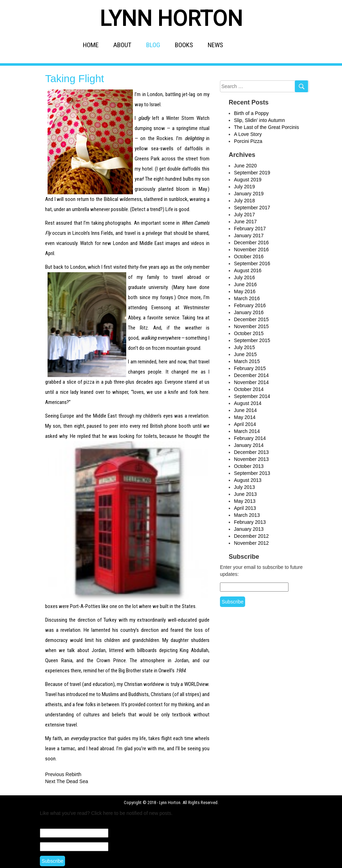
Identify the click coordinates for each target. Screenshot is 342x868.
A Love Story (248, 134)
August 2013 (248, 480)
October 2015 (249, 333)
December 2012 (251, 536)
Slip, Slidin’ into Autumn (259, 120)
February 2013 (250, 522)
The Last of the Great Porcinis (266, 127)
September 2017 (252, 208)
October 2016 (249, 256)
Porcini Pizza (248, 141)
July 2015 (244, 347)
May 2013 (245, 501)
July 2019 (244, 187)
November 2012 (251, 543)
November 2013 (251, 459)
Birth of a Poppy (251, 113)
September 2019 (252, 173)
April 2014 (245, 424)
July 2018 (244, 201)
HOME (91, 45)
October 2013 (249, 466)
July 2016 (244, 277)
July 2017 (244, 215)
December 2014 (251, 375)
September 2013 (252, 473)
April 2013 (245, 508)
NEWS (215, 45)
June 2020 (245, 166)
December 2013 (251, 452)
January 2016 (249, 312)
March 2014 (247, 431)
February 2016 (250, 305)
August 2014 (248, 403)
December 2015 (251, 319)
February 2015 (250, 368)
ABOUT (122, 45)
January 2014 (249, 445)
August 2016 (248, 270)
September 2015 (252, 340)
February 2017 (250, 229)
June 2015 (245, 354)
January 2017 (249, 236)
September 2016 (252, 263)
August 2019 (248, 180)
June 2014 (245, 410)
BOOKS (184, 45)
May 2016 (245, 291)
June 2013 (245, 494)
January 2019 (249, 194)
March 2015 (247, 361)
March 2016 (247, 298)
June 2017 (245, 222)
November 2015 (251, 326)
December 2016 (251, 243)
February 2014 (250, 438)
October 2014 (249, 389)
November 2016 (251, 249)
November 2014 (251, 382)
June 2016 (245, 284)
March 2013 (247, 515)
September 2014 (252, 396)
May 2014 (245, 417)
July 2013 (244, 487)
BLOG (153, 45)
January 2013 (249, 529)
